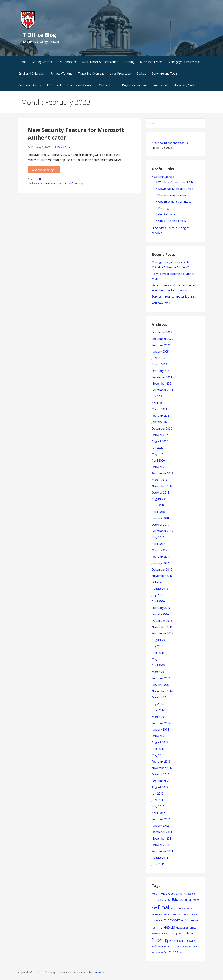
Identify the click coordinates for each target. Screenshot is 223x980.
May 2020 (158, 454)
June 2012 (158, 800)
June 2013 (158, 749)
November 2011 (162, 838)
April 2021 (158, 403)
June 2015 (158, 653)
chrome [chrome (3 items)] (155, 900)
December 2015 (162, 621)
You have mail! (161, 303)
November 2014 (162, 691)
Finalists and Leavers (80, 85)
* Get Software (166, 214)
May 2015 (158, 659)
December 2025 (162, 332)
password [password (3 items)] (180, 934)
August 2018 (160, 499)
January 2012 (160, 826)
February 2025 (161, 345)
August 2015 (160, 640)
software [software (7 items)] (158, 946)
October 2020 (161, 435)
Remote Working (61, 73)
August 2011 (160, 858)
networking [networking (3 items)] (157, 928)
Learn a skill (160, 85)
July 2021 (158, 396)
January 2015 (160, 685)
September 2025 (162, 339)
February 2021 (161, 416)
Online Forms (108, 85)
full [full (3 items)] (197, 908)
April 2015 (158, 665)
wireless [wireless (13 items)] (171, 952)
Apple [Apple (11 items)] (166, 893)
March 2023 (159, 364)
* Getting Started (163, 177)
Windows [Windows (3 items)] (160, 953)
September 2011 (162, 851)
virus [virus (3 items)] (195, 947)
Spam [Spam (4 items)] (174, 946)
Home (22, 62)
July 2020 (158, 448)
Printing (129, 62)
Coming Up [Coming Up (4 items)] (166, 900)
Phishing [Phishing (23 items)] (160, 940)
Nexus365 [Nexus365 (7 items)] (182, 928)
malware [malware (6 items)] (157, 920)
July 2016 (158, 595)
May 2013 (158, 755)
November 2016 (162, 576)
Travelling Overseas (91, 73)
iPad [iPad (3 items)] (165, 915)
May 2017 (158, 537)
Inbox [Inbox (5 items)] (155, 914)
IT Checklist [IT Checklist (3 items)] (173, 915)
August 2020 (160, 441)
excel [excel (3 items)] (174, 908)
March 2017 (159, 550)
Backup (141, 73)
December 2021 (162, 377)
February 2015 (161, 678)
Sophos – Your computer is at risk (174, 296)
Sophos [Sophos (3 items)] (167, 947)
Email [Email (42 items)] (164, 907)
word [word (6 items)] (182, 952)
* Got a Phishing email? (171, 221)
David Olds (64, 147)
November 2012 (162, 768)
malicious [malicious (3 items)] (193, 915)
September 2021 (162, 390)
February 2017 (161, 557)
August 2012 (160, 787)
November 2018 (162, 486)
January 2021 (160, 422)
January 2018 (160, 518)
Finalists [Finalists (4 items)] (181, 908)
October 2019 (161, 467)
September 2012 (162, 781)
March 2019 (159, 480)
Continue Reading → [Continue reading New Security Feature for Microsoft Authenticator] (44, 170)
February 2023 (161, 371)
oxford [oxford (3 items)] (172, 934)
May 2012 (158, 806)
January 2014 (160, 729)
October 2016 (161, 582)
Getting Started (42, 62)
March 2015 (159, 672)
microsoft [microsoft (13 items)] (172, 920)
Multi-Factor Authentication (100, 62)
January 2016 (160, 614)
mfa (59, 183)
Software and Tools (165, 73)
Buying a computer (135, 85)
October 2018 (161, 493)
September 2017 (162, 531)
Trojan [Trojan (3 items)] (181, 947)
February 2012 (161, 819)
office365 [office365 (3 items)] (156, 934)
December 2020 (162, 428)
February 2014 (161, 723)
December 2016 (162, 569)
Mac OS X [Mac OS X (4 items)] (183, 914)
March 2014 (159, 717)
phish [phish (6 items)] (189, 933)
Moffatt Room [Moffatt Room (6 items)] (189, 920)
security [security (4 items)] (191, 941)
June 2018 (158, 505)
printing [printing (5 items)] (174, 941)
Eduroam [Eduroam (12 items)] (179, 899)
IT (40, 179)
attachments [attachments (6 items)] (179, 893)
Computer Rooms (30, 85)
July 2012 (158, 794)
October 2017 (161, 525)
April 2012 (158, 813)
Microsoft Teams (151, 62)
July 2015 (158, 646)
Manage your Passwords (184, 62)
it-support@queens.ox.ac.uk (170, 143)
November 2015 (162, 627)
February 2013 (161, 762)
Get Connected (67, 62)
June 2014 (158, 710)
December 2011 (162, 832)
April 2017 (158, 544)
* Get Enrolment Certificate (174, 202)
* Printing (162, 208)
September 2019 (162, 473)
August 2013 (160, 742)
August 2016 (160, 589)
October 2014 (161, 697)
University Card (184, 85)
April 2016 (158, 601)
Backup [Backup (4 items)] (191, 894)
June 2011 (158, 864)
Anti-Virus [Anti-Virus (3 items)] (156, 894)
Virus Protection (120, 73)
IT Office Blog (38, 35)
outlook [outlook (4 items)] (165, 934)
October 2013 (161, 736)
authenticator (48, 183)
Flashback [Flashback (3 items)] (190, 908)
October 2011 (161, 845)
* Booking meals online (171, 195)
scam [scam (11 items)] (182, 940)
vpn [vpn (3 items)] (153, 953)
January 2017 (160, 563)
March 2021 (159, 409)
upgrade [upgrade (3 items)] (188, 947)
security (79, 183)
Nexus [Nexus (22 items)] (169, 927)
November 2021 (162, 384)
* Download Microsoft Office (174, 189)
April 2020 (158, 460)
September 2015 (162, 633)
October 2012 (161, 774)
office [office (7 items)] (193, 928)
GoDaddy (98, 972)
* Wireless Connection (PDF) (174, 182)
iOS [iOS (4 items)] (161, 914)
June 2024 (158, 358)
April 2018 (158, 512)
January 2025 (160, 352)
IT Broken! (54, 85)
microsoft (68, 183)
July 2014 (158, 704)
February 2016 (161, 608)
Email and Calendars (32, 73)
